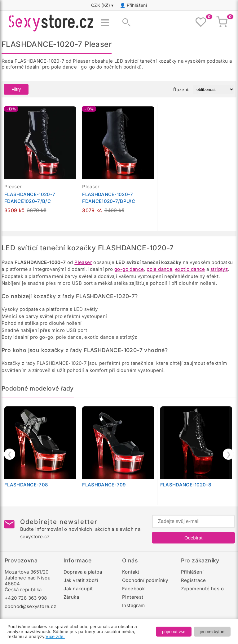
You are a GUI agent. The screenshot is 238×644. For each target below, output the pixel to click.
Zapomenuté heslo (202, 589)
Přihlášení (137, 5)
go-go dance (129, 269)
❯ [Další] (229, 454)
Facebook (133, 589)
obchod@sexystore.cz (31, 606)
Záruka (71, 597)
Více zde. (55, 637)
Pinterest (133, 597)
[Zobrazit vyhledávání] (125, 23)
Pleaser (83, 262)
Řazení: (181, 89)
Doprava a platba (83, 572)
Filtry (16, 89)
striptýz (219, 269)
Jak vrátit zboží (81, 580)
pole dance (159, 269)
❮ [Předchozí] (10, 454)
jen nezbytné (212, 632)
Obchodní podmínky (145, 580)
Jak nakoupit (78, 589)
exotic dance (190, 269)
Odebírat (193, 538)
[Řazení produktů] (213, 89)
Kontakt (131, 572)
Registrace (194, 580)
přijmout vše (174, 632)
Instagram (134, 605)
